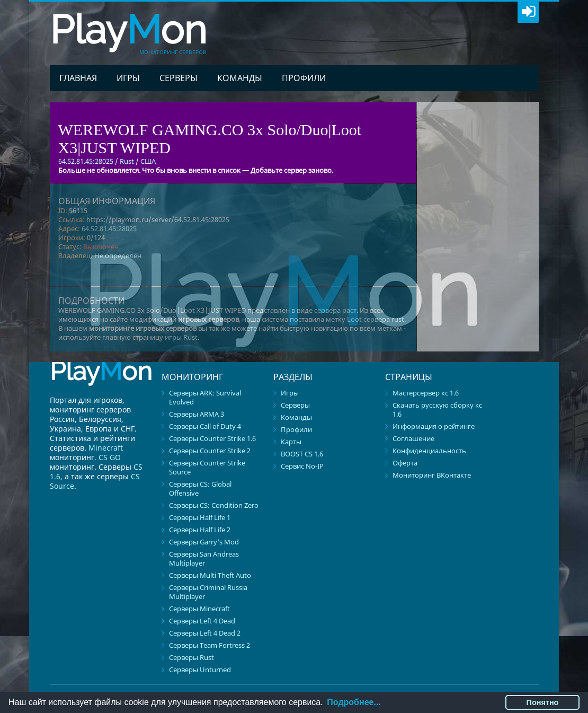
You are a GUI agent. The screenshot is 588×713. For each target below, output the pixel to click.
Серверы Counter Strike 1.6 (212, 438)
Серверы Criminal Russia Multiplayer (208, 592)
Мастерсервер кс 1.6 (426, 393)
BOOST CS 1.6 (302, 454)
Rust (127, 161)
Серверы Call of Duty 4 (205, 426)
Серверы (179, 78)
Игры (128, 78)
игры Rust (181, 337)
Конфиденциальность (429, 451)
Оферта (405, 463)
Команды (240, 78)
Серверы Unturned (200, 670)
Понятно (543, 702)
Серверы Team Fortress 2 (210, 645)
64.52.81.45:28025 (109, 228)
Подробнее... (354, 702)
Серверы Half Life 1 (200, 517)
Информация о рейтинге (434, 426)
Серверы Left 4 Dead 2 (205, 633)
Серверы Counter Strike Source (207, 467)
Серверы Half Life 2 (200, 530)
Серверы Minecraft (199, 609)
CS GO (110, 457)
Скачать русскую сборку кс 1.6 (437, 410)
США (148, 161)
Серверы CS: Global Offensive (200, 488)
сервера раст (335, 310)
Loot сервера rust (376, 319)
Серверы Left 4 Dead (202, 621)
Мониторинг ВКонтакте (432, 475)
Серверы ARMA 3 (197, 414)
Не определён (118, 256)
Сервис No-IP (302, 466)
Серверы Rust (191, 657)
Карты (291, 442)
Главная (78, 78)
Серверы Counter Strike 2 (210, 451)
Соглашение (413, 438)
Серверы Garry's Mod (204, 542)
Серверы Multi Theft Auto (210, 575)
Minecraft (106, 448)
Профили (304, 78)
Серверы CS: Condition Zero (214, 505)
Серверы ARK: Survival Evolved (205, 397)
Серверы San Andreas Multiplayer (204, 558)
